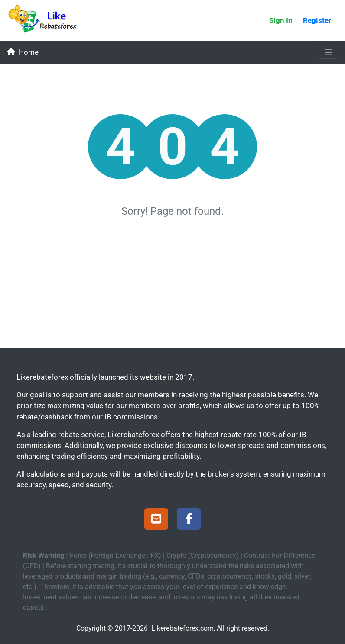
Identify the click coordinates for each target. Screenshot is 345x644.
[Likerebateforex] (46, 21)
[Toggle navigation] (329, 52)
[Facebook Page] (189, 520)
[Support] (156, 520)
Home (23, 52)
